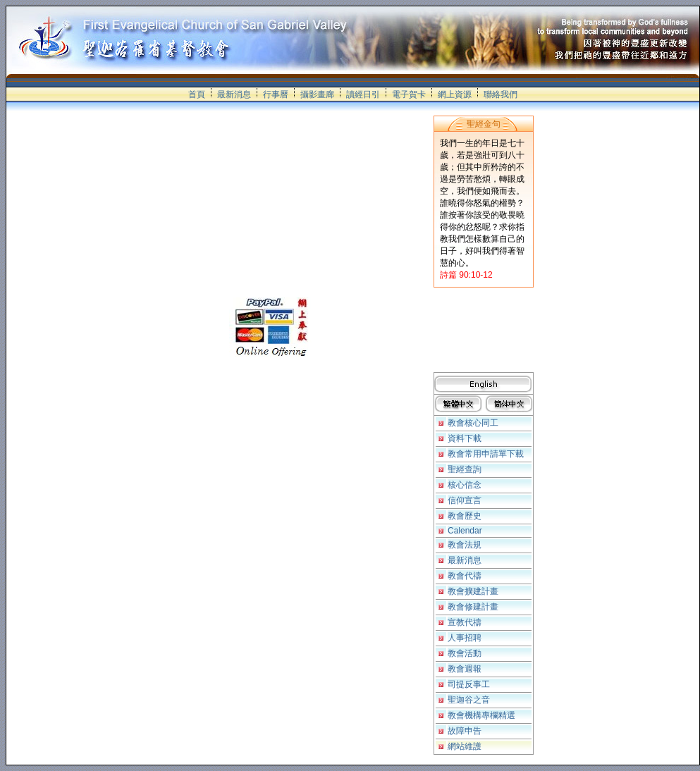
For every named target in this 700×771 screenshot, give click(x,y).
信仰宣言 (465, 500)
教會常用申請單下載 (486, 454)
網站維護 (465, 746)
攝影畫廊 (317, 94)
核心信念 (465, 485)
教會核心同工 (473, 423)
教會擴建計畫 (473, 591)
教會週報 (465, 669)
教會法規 (465, 545)
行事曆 (276, 94)
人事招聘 (465, 638)
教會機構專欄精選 (481, 715)
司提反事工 (469, 684)
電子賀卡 (409, 94)
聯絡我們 (501, 94)
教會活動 (465, 653)
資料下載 (465, 438)
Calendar (465, 531)
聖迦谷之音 (469, 700)
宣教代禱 (465, 622)
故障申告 (465, 731)
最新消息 (234, 94)
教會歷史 (465, 516)
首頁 (197, 94)
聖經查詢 (465, 469)
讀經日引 (363, 94)
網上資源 (455, 94)
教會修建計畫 (473, 607)
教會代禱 (465, 576)
